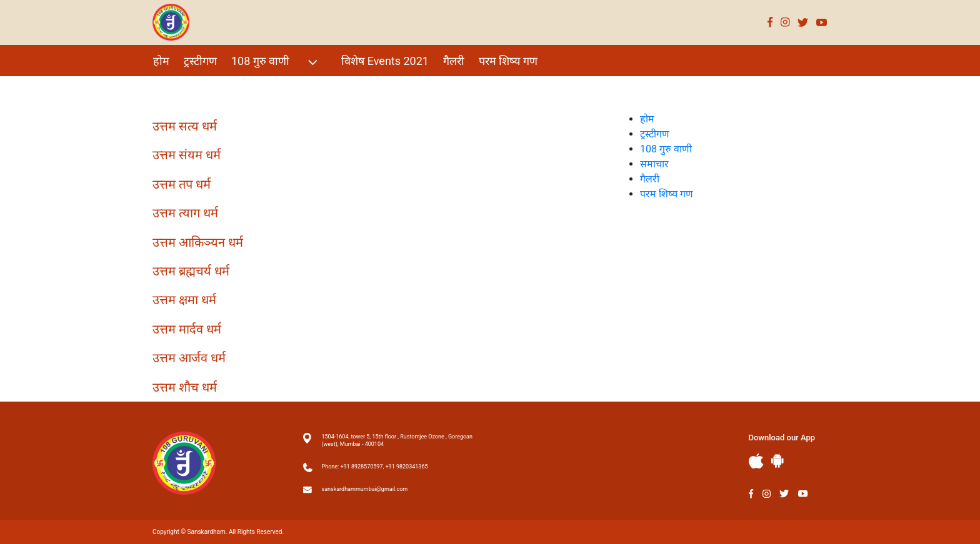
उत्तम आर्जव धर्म (189, 358)
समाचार (654, 164)
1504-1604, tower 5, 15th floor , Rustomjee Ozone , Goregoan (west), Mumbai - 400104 (397, 440)
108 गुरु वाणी (276, 62)
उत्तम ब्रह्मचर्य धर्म (191, 271)
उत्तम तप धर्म (182, 184)
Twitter (803, 22)
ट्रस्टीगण (200, 61)
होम (161, 61)
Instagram (785, 22)
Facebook (770, 22)
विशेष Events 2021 (385, 61)
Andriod (777, 461)
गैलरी (454, 61)
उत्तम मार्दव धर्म (187, 329)
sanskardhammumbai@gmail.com (365, 489)
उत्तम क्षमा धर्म (184, 300)
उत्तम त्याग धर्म (185, 213)
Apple (756, 461)
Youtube (822, 22)
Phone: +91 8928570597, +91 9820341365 (375, 467)
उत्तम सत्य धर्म (185, 126)
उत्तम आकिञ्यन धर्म (198, 242)
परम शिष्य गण (508, 61)
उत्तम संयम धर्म (187, 155)
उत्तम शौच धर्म (185, 387)
